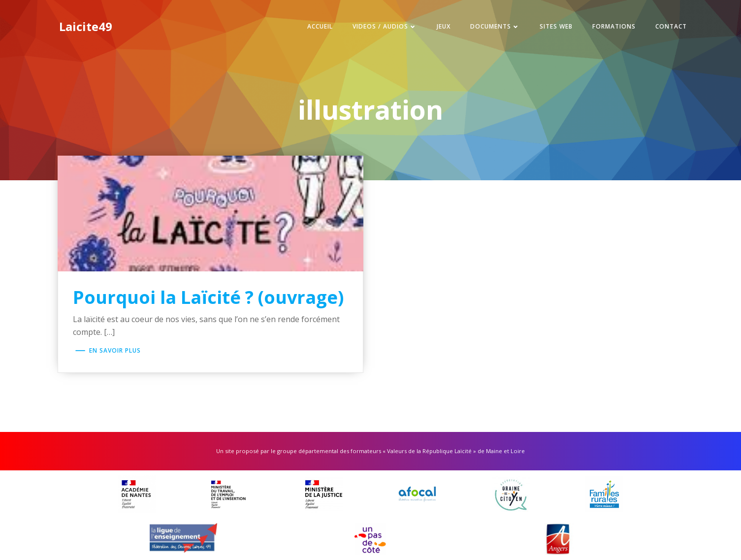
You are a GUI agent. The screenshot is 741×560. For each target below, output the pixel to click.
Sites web (556, 26)
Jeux (444, 26)
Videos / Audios (385, 26)
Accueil (320, 26)
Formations (614, 26)
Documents (495, 26)
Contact (671, 26)
